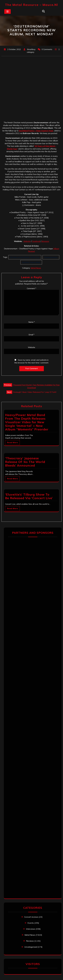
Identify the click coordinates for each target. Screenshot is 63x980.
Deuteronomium (51, 257)
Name (32, 322)
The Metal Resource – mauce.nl (31, 5)
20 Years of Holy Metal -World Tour (25, 257)
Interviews (31, 929)
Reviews (30, 941)
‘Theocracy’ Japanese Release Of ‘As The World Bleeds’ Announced (25, 462)
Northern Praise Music (31, 262)
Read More (12, 442)
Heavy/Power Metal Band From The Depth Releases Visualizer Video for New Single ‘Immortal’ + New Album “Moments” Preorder (27, 422)
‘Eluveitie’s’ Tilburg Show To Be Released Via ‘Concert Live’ (29, 496)
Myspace (45, 241)
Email (31, 335)
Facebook (36, 241)
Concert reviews (31, 917)
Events (31, 923)
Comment (31, 288)
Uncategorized (31, 947)
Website (27, 241)
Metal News (36, 268)
